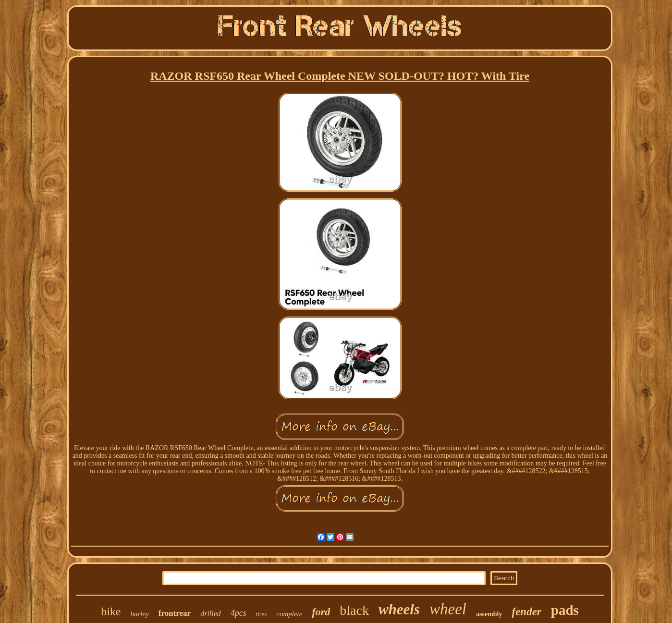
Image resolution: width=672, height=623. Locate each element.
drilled (211, 614)
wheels (399, 609)
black (354, 610)
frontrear (175, 613)
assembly (489, 614)
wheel (448, 609)
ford (321, 612)
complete (289, 614)
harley (139, 614)
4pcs (238, 613)
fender (526, 612)
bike (111, 611)
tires (261, 614)
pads (565, 610)
